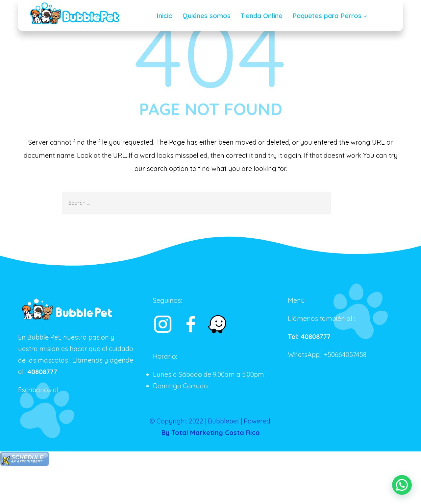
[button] (402, 484)
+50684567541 (82, 390)
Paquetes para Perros (330, 16)
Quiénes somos (207, 16)
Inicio (165, 16)
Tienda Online (261, 16)
